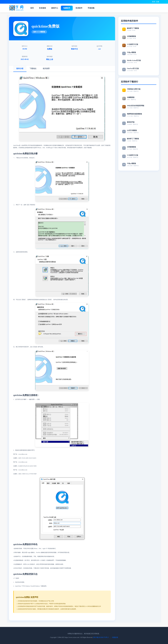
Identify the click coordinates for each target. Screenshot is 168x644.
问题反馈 (115, 637)
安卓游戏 (44, 8)
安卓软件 (81, 8)
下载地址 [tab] (34, 68)
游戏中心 (56, 8)
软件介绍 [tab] (20, 68)
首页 (33, 8)
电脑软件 (69, 8)
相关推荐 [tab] (48, 68)
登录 (154, 2)
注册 (157, 2)
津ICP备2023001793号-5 (101, 637)
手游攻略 (94, 8)
